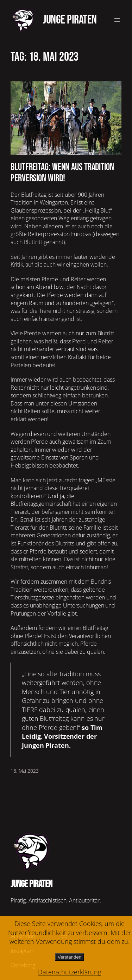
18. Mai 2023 (25, 771)
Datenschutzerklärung (70, 972)
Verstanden (70, 957)
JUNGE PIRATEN (70, 20)
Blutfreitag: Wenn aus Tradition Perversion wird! (62, 173)
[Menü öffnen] (117, 20)
